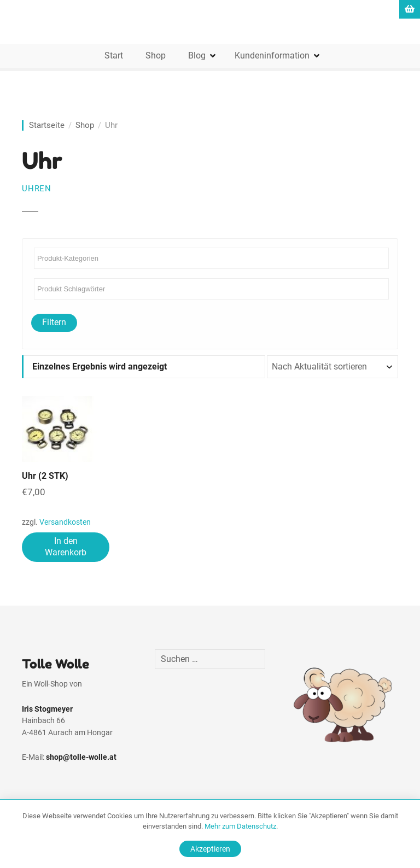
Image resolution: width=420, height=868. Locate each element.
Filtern (54, 322)
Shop (156, 55)
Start (114, 55)
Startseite (47, 125)
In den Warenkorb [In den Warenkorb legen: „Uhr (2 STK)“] (66, 547)
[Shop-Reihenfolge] (332, 367)
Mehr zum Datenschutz (240, 826)
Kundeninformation (272, 55)
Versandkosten (65, 522)
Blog (197, 55)
